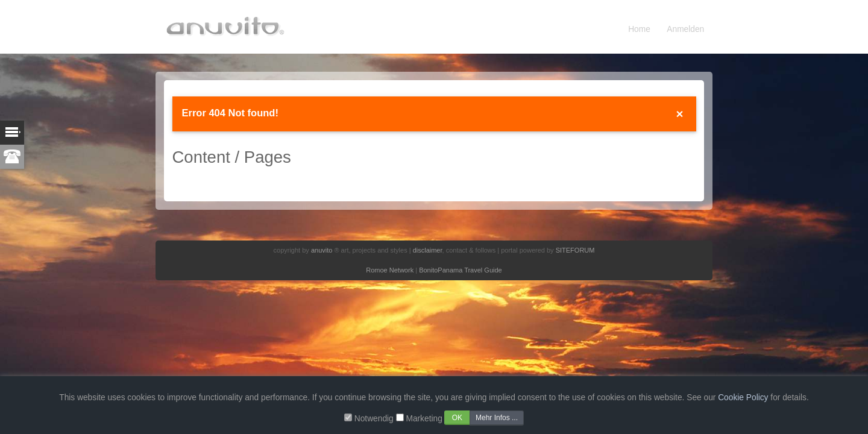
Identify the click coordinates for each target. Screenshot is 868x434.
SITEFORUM (575, 250)
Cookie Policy (743, 398)
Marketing (424, 419)
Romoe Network (390, 270)
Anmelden (685, 29)
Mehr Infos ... (497, 418)
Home (639, 29)
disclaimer (428, 250)
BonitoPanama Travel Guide (461, 270)
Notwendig (374, 419)
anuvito (322, 250)
